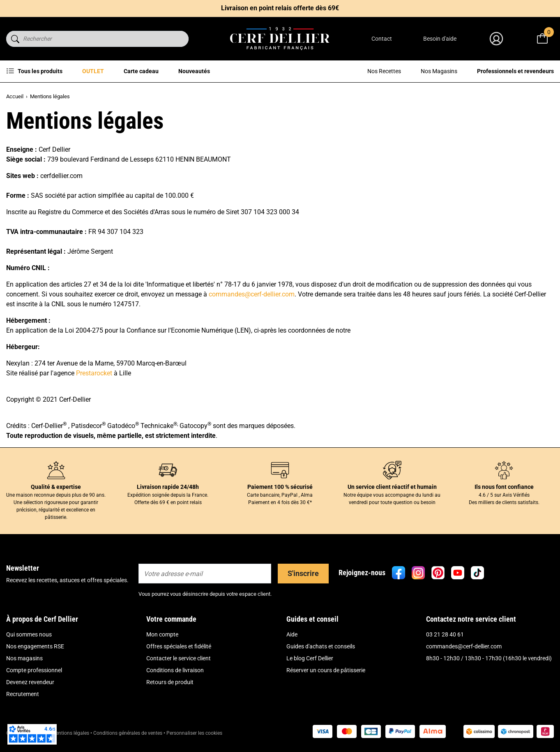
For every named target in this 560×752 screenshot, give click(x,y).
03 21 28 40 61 (445, 634)
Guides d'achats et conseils (321, 646)
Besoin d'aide (440, 39)
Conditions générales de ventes (128, 733)
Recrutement (23, 694)
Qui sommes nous (29, 634)
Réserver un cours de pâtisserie (326, 670)
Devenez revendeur (30, 682)
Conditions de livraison (175, 670)
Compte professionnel (34, 670)
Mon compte (162, 634)
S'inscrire (303, 573)
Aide (292, 634)
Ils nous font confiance (504, 487)
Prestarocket (94, 373)
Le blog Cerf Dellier (310, 658)
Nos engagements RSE (35, 646)
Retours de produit (170, 682)
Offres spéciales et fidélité (179, 646)
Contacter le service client (179, 658)
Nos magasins (24, 658)
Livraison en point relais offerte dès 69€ (280, 8)
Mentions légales (70, 733)
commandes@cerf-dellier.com (252, 294)
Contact (382, 39)
